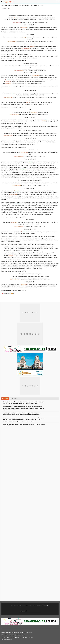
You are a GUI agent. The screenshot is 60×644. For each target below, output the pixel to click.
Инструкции (17, 18)
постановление (24, 66)
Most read (5, 399)
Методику (25, 37)
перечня (13, 93)
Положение (8, 80)
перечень (28, 103)
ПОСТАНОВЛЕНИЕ (17, 22)
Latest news (13, 399)
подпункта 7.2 (12, 256)
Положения (14, 222)
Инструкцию (34, 112)
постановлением (25, 48)
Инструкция (24, 27)
